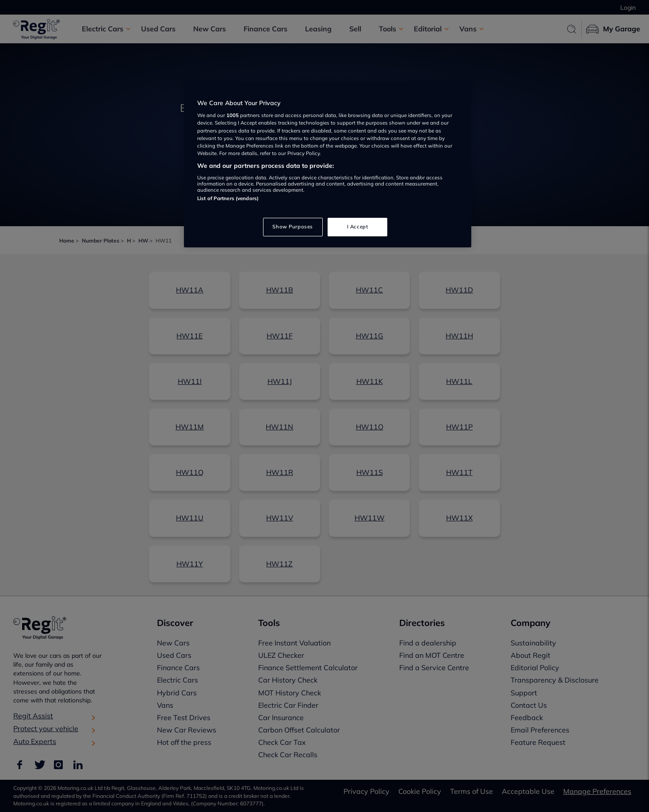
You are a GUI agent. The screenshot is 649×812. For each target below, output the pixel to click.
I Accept (358, 227)
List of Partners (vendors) (228, 198)
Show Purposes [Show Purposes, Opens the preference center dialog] (292, 227)
